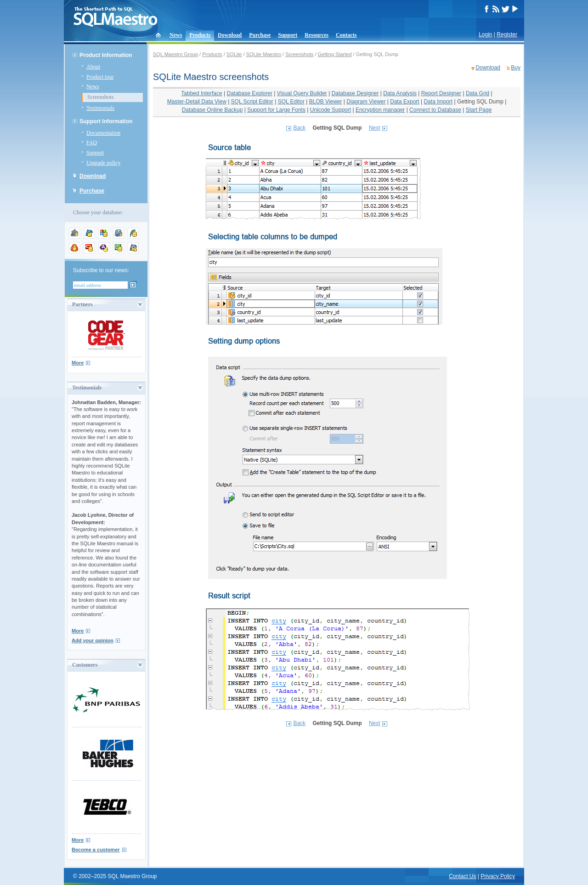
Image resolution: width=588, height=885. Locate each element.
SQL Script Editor (252, 102)
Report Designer (441, 93)
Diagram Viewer (366, 102)
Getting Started (335, 54)
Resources (317, 35)
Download (230, 35)
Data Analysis (400, 93)
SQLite (234, 54)
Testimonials (100, 108)
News (176, 35)
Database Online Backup (212, 110)
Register (507, 34)
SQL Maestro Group (175, 54)
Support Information (106, 121)
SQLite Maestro (264, 54)
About (93, 67)
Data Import (438, 102)
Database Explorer (250, 93)
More (78, 363)
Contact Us (462, 876)
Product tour (100, 77)
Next (375, 128)
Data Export (404, 102)
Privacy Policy (498, 876)
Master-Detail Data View (197, 102)
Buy (516, 68)
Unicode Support (331, 110)
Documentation (103, 133)
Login (485, 34)
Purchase (260, 35)
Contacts (346, 35)
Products (200, 35)
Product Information (106, 55)
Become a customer (96, 850)
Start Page (479, 110)
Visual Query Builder (302, 93)
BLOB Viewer (326, 102)
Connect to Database (435, 110)
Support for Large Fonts (276, 110)
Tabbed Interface (201, 93)
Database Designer (355, 93)
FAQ (92, 143)
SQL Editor (291, 102)
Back (299, 128)
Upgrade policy (103, 163)
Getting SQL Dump (480, 102)
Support (288, 35)
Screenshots (100, 97)
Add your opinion (93, 640)
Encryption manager (380, 110)
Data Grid (478, 93)
